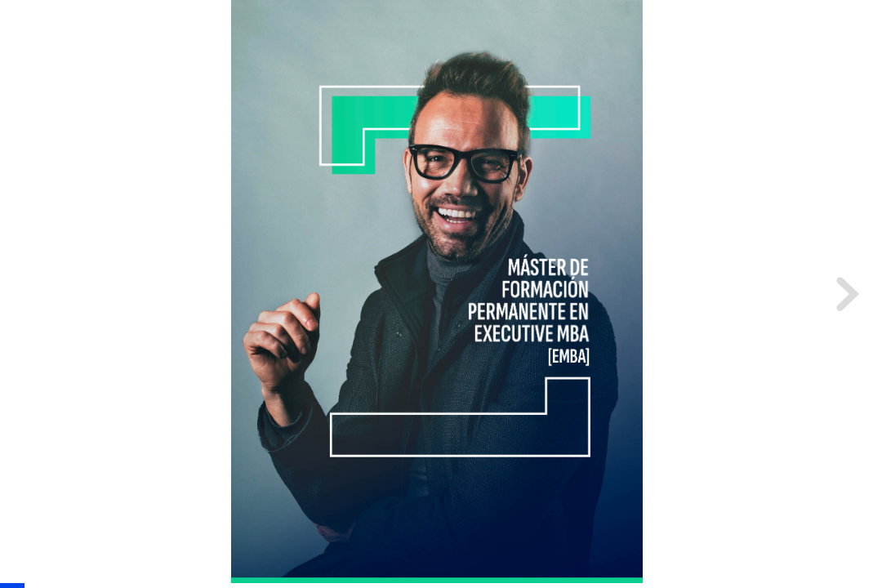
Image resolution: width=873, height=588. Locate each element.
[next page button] (845, 294)
